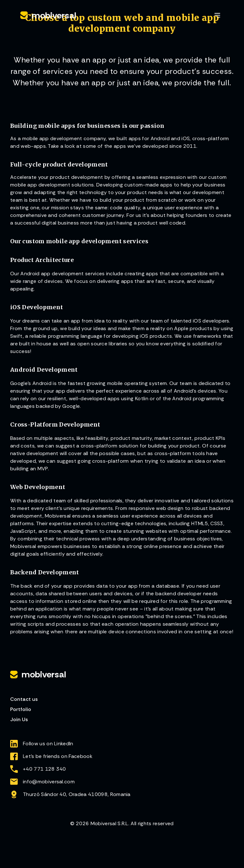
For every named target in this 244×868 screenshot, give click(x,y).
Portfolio (21, 709)
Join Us (19, 719)
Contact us (24, 699)
